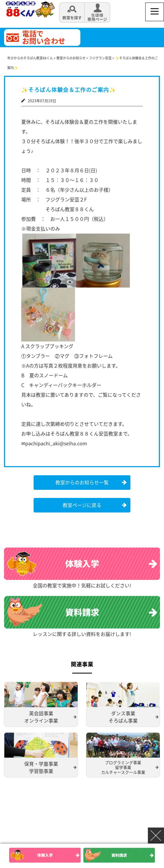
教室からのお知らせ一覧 (82, 482)
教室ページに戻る (82, 505)
